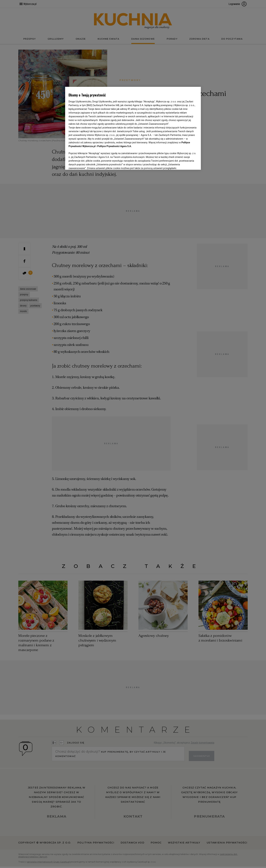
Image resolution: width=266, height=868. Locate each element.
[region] (133, 128)
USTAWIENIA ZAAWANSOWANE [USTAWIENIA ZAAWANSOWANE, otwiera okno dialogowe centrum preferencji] (91, 163)
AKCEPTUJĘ (186, 163)
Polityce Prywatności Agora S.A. (114, 146)
